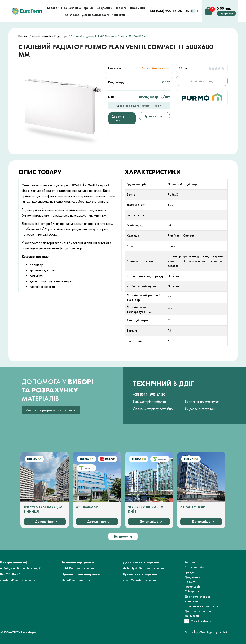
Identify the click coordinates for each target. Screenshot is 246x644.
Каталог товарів (41, 36)
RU (199, 11)
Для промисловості (198, 596)
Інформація (192, 587)
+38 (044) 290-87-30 (149, 395)
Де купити (192, 616)
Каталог (190, 562)
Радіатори (61, 36)
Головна (23, 36)
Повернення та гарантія (201, 606)
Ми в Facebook (201, 621)
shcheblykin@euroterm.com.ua (143, 568)
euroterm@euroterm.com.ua (19, 580)
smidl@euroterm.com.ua (78, 568)
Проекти (190, 582)
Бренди (190, 572)
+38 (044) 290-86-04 (166, 11)
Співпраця (192, 591)
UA (187, 11)
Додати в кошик (118, 118)
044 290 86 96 (10, 574)
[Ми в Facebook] (187, 621)
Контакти (191, 601)
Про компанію (194, 567)
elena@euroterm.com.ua (78, 580)
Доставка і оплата (198, 611)
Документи (192, 577)
